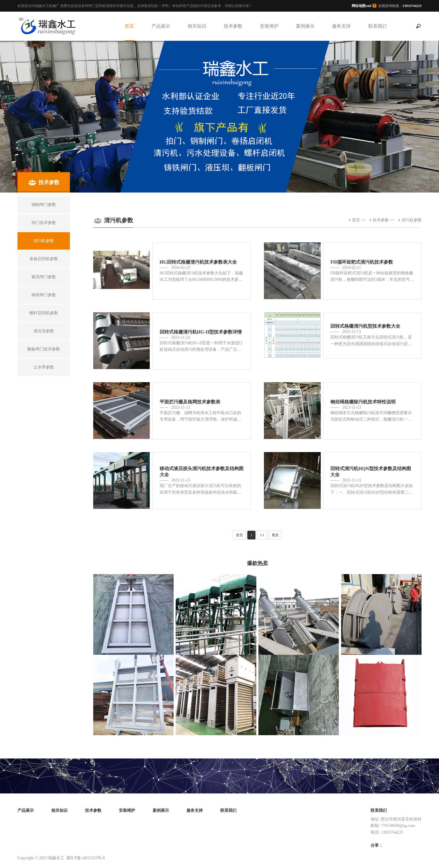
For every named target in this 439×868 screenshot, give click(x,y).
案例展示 (305, 26)
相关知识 (197, 26)
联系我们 (378, 26)
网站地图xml (361, 6)
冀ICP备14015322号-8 (85, 858)
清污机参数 (412, 220)
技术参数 (233, 26)
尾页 (275, 535)
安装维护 (269, 26)
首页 (129, 26)
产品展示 (161, 26)
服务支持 (341, 26)
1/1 (262, 535)
